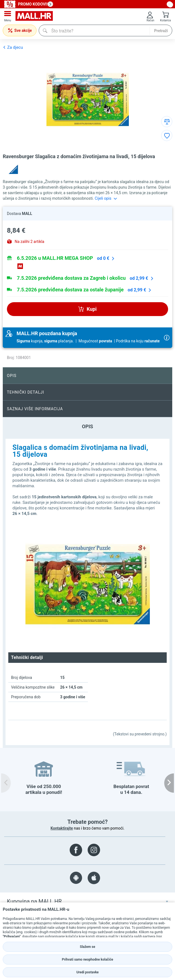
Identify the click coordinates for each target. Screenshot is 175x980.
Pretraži (161, 31)
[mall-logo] (34, 16)
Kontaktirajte (62, 828)
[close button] (169, 4)
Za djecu (13, 47)
